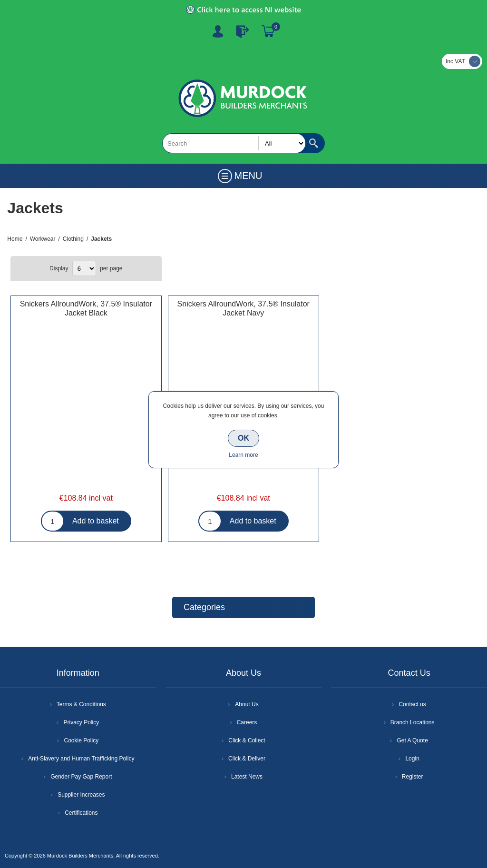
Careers (247, 722)
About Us (247, 704)
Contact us (412, 704)
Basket (268, 31)
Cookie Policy (81, 740)
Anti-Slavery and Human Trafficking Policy (81, 759)
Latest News (247, 777)
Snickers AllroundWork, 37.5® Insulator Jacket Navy (243, 308)
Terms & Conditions (81, 704)
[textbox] (234, 143)
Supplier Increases (81, 795)
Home (15, 239)
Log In (243, 31)
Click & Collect (247, 740)
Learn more (243, 455)
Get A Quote (412, 740)
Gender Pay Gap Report (81, 777)
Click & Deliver (247, 759)
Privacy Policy (81, 722)
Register (218, 31)
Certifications (81, 813)
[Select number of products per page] (84, 268)
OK (243, 438)
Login (412, 759)
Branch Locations (413, 722)
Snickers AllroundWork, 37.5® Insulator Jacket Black (86, 308)
